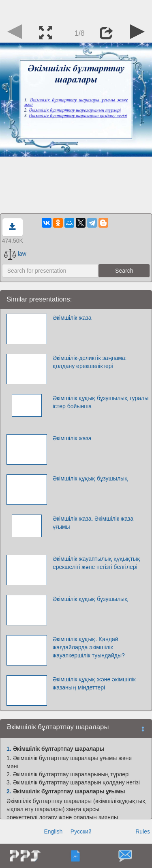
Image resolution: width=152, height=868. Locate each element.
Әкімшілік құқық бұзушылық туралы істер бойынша (101, 402)
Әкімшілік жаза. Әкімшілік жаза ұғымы (93, 523)
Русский (81, 831)
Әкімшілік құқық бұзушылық (90, 478)
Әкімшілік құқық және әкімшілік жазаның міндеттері (94, 683)
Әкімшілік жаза (72, 318)
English (53, 831)
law (15, 254)
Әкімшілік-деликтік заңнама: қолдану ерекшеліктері (90, 362)
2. (9, 791)
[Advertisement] (76, 10)
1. (9, 749)
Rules (143, 831)
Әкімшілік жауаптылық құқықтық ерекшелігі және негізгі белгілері (96, 563)
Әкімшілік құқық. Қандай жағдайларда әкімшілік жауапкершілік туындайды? (89, 647)
